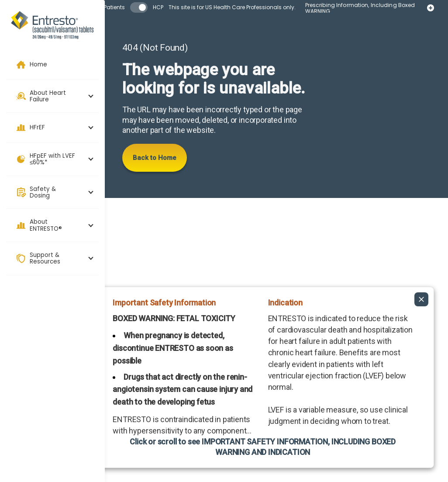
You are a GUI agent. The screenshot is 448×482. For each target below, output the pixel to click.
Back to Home (155, 158)
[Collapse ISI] (421, 275)
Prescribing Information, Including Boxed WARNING (366, 8)
